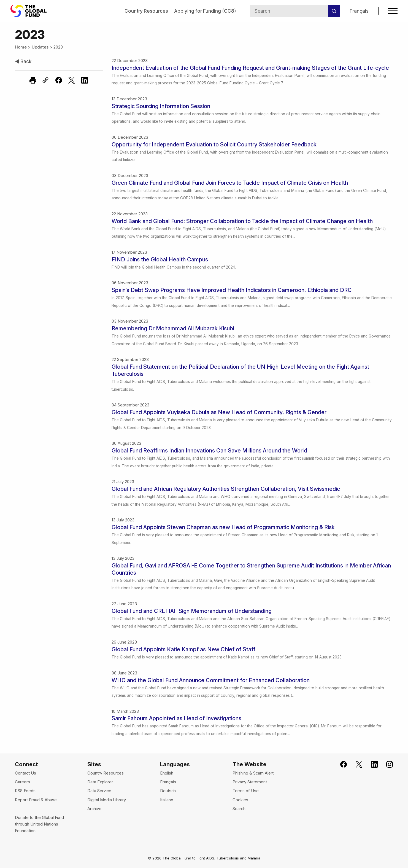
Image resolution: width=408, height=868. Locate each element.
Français (359, 11)
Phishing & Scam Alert (253, 773)
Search (239, 809)
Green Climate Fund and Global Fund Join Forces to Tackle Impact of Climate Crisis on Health (230, 183)
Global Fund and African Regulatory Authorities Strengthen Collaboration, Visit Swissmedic (226, 489)
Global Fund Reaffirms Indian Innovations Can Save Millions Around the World (209, 451)
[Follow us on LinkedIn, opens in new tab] (371, 764)
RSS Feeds (25, 791)
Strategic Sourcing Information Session (161, 106)
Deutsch (168, 791)
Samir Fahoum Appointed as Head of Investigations (176, 718)
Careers (22, 782)
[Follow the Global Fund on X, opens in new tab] (356, 764)
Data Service (99, 791)
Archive (94, 809)
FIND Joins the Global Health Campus (160, 259)
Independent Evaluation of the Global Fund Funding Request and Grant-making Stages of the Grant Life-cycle (250, 68)
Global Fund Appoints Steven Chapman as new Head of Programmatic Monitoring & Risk (223, 527)
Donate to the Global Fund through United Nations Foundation (39, 824)
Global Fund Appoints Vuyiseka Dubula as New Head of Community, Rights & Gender (219, 412)
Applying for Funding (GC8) (205, 11)
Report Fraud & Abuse (36, 800)
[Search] (334, 11)
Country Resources (146, 11)
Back (23, 61)
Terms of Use (246, 791)
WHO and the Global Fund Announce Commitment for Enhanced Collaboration (211, 680)
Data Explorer (100, 782)
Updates (40, 47)
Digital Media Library (107, 800)
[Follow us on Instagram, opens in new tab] (386, 764)
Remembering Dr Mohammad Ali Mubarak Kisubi (173, 328)
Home (21, 47)
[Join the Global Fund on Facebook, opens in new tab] (340, 764)
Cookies (240, 800)
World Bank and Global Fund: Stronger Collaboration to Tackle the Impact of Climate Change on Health (242, 221)
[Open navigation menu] (393, 11)
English (167, 773)
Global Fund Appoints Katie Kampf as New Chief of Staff (183, 649)
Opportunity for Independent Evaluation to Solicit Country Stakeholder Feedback (214, 144)
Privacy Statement (250, 782)
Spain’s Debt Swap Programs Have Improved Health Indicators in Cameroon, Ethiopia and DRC (232, 290)
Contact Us (25, 773)
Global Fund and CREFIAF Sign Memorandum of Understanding (192, 611)
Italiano (167, 800)
